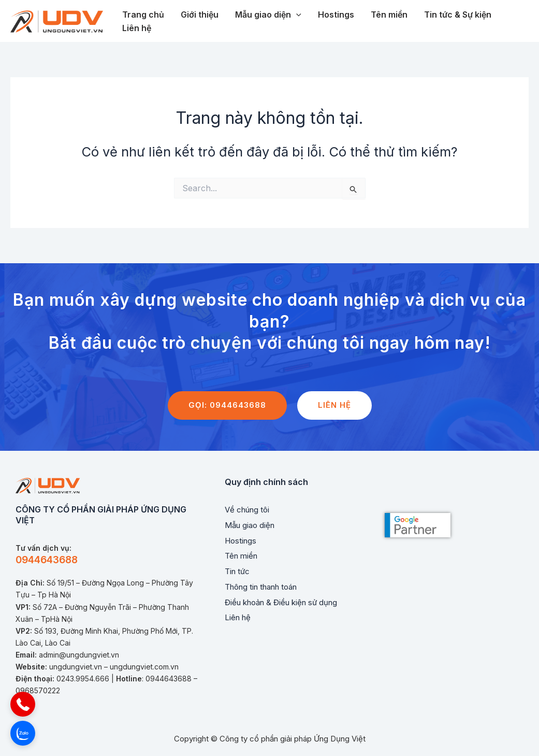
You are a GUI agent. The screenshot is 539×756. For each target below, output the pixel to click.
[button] (23, 704)
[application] (296, 15)
